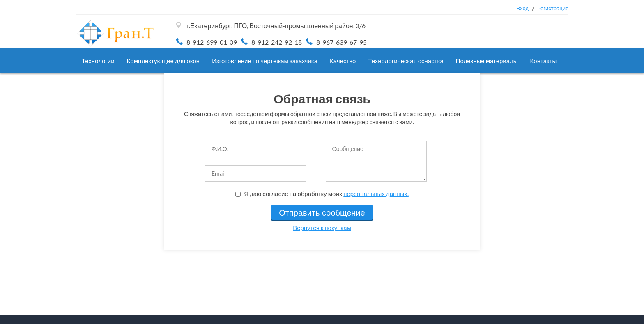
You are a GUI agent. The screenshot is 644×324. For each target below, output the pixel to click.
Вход (523, 8)
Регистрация (553, 8)
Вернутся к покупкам (322, 228)
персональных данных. (376, 194)
